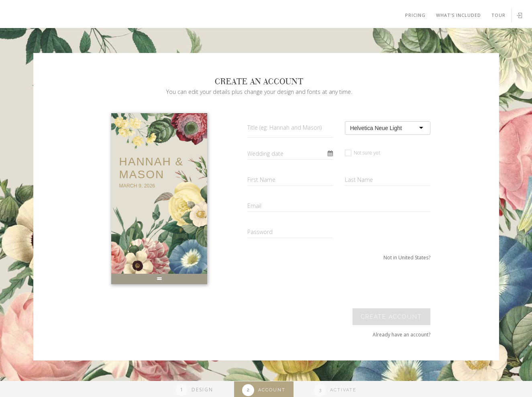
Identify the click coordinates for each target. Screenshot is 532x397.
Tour (498, 15)
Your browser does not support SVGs (94, 40)
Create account (391, 317)
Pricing (415, 15)
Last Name (359, 180)
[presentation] (375, 285)
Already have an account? (402, 335)
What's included (459, 15)
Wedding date (265, 154)
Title (284, 127)
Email (254, 206)
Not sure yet (363, 153)
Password (260, 232)
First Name (261, 180)
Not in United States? (407, 258)
